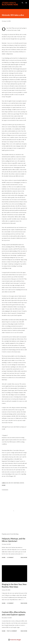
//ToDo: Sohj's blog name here (10, 4)
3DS (7, 483)
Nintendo (17, 483)
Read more (24, 557)
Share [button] (4, 485)
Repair (22, 483)
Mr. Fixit (11, 483)
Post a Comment (12, 631)
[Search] (23, 3)
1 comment (10, 557)
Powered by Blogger (15, 640)
